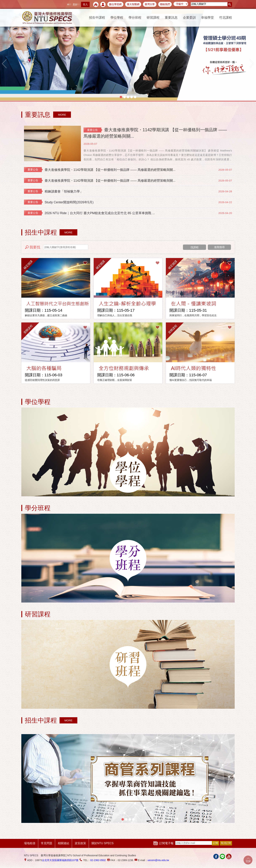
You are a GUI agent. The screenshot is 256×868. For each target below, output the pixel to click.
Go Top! (248, 860)
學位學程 (117, 18)
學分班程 (135, 18)
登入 (85, 4)
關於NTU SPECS (103, 843)
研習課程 (153, 18)
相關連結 (63, 843)
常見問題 (47, 843)
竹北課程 (226, 18)
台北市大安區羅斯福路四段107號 (60, 860)
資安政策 (80, 843)
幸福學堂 (207, 18)
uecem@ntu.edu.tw (158, 860)
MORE (62, 115)
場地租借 (30, 843)
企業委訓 (189, 18)
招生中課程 (97, 18)
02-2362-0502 (98, 860)
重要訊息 (171, 18)
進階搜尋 (219, 247)
